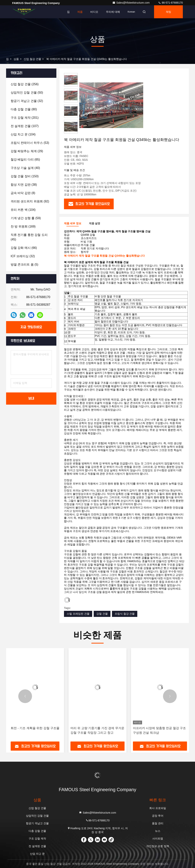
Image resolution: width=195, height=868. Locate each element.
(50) (27, 93)
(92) (30, 201)
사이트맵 (158, 839)
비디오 (94, 12)
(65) (25, 160)
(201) (25, 118)
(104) (23, 134)
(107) (25, 126)
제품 (80, 12)
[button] (25, 696)
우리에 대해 (113, 12)
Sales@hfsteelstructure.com (131, 3)
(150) (25, 176)
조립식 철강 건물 (125, 614)
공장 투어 (158, 816)
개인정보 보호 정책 (158, 846)
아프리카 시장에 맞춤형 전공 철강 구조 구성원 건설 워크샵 (159, 730)
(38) (24, 185)
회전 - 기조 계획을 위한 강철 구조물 (35, 728)
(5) (24, 265)
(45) (29, 237)
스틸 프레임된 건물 (78, 614)
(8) (23, 193)
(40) (25, 168)
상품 (16, 59)
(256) (25, 84)
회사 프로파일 (158, 808)
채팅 (169, 12)
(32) (27, 101)
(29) (27, 151)
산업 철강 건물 (32, 59)
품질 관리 (158, 823)
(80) (24, 109)
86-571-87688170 (170, 3)
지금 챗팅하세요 (31, 327)
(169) (23, 226)
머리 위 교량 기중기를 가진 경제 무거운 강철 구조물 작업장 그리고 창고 (97, 730)
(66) (24, 248)
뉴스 (158, 831)
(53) (30, 143)
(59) (26, 218)
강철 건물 (102, 614)
